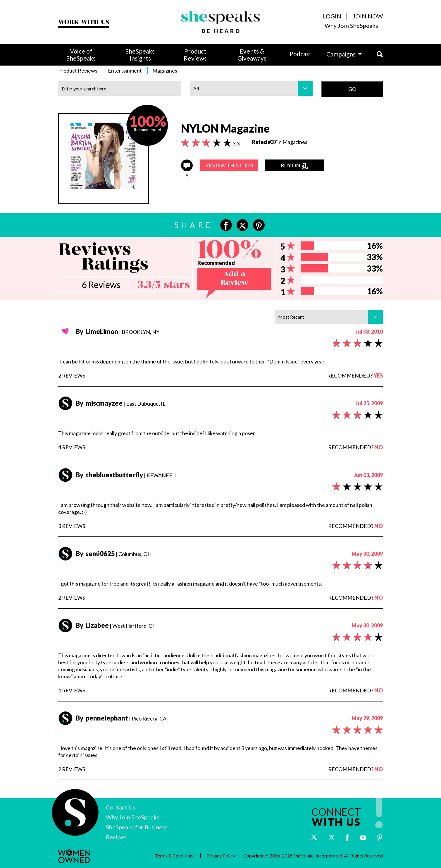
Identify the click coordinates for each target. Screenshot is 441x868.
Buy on (294, 166)
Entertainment (125, 71)
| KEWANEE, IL (129, 475)
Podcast (300, 54)
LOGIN (332, 16)
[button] (372, 54)
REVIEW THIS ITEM (229, 165)
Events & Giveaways (252, 55)
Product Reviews (195, 55)
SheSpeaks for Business (137, 827)
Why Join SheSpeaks (351, 25)
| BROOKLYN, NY (119, 332)
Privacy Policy (221, 856)
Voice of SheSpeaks (81, 55)
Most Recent (330, 317)
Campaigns (342, 54)
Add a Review (234, 279)
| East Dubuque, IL (122, 404)
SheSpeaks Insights (140, 55)
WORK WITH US (84, 22)
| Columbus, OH (115, 554)
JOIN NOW (368, 16)
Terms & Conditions (175, 856)
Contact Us (121, 807)
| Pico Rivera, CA (123, 718)
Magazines (165, 71)
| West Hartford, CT (117, 626)
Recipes (116, 837)
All (253, 88)
